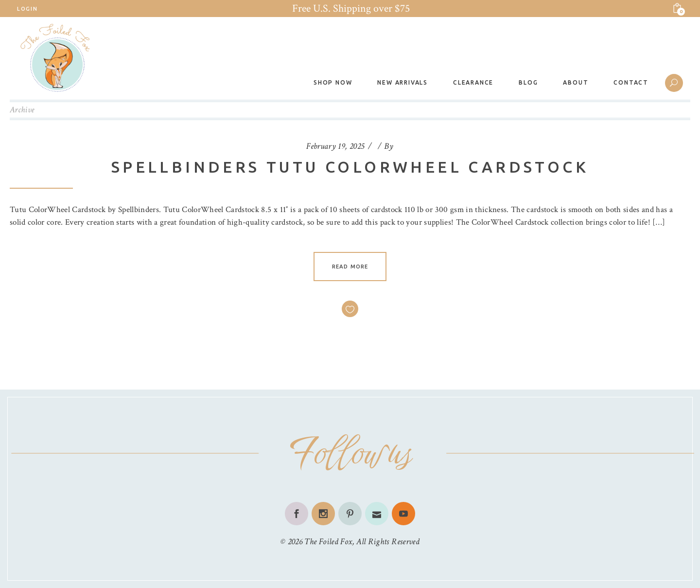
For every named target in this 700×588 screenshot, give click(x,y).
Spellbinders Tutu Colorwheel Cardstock (350, 167)
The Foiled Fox (328, 542)
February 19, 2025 (335, 146)
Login (27, 9)
